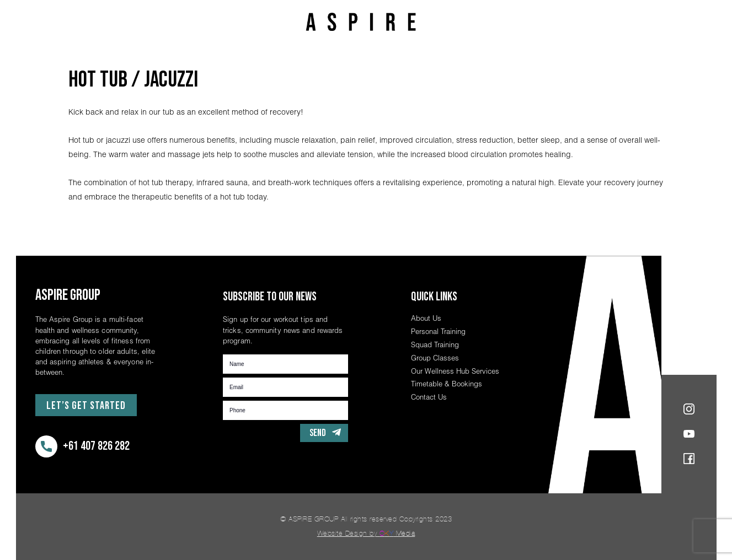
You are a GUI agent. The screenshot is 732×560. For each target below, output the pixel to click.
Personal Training (438, 331)
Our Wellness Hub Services (455, 371)
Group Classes (435, 358)
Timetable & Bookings (447, 384)
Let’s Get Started (86, 406)
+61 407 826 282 (82, 446)
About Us (426, 318)
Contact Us (429, 397)
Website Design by (366, 534)
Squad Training (435, 344)
